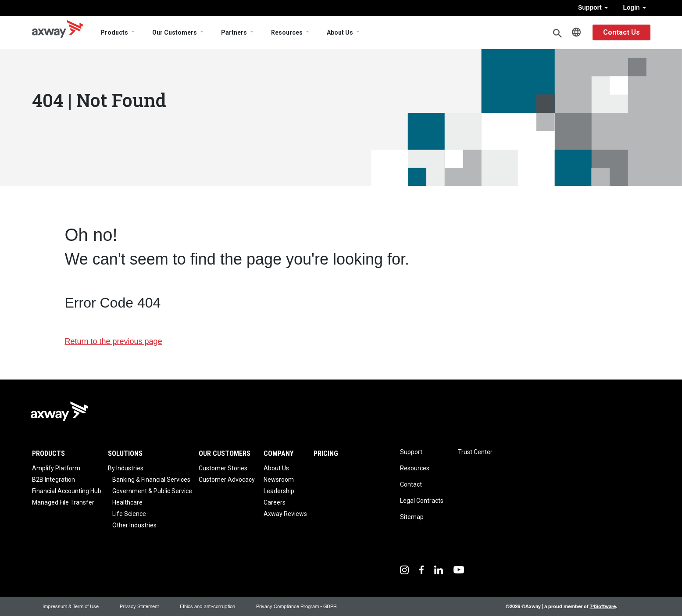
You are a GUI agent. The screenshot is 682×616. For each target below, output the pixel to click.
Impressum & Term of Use (71, 606)
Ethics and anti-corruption (207, 606)
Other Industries (134, 525)
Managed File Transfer (63, 502)
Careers (275, 502)
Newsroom (279, 480)
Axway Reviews (285, 514)
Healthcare (127, 502)
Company (279, 453)
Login (635, 7)
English (576, 32)
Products (114, 32)
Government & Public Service (152, 491)
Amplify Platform (56, 468)
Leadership (279, 491)
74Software (603, 606)
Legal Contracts (422, 501)
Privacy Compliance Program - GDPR (296, 606)
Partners (234, 32)
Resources (287, 32)
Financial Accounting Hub (67, 491)
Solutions (125, 453)
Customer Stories (223, 468)
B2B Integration (54, 480)
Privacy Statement (139, 606)
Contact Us (621, 32)
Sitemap (412, 517)
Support (593, 7)
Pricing (326, 453)
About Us (340, 32)
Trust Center (475, 452)
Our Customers (175, 32)
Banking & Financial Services (151, 480)
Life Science (129, 514)
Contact (411, 484)
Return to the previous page (114, 341)
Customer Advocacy (227, 480)
